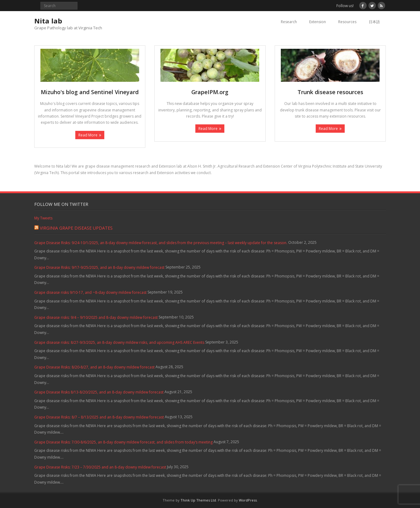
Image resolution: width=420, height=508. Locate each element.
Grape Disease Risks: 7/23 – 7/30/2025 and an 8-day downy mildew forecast (100, 467)
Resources (347, 22)
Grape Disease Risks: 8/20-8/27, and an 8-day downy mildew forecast (94, 367)
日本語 (374, 22)
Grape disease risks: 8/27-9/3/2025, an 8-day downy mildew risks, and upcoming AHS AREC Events (119, 342)
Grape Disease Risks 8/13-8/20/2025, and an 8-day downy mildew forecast (99, 392)
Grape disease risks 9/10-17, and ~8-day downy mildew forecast (90, 292)
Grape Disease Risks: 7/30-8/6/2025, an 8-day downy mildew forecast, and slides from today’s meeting (123, 442)
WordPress (248, 500)
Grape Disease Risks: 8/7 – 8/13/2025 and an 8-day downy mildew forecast (99, 417)
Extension (318, 22)
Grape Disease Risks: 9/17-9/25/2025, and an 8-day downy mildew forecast (99, 267)
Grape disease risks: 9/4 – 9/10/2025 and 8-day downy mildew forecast (96, 317)
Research (289, 22)
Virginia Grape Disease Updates (76, 228)
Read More (88, 135)
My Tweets (43, 218)
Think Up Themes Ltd (198, 500)
